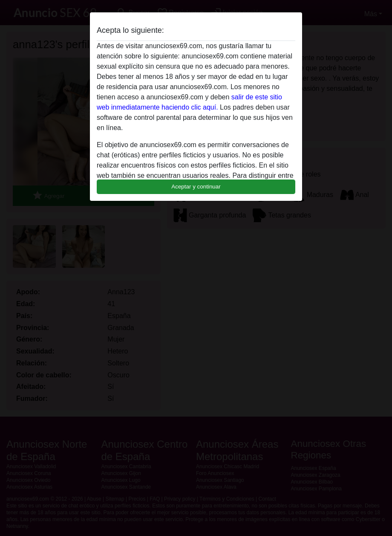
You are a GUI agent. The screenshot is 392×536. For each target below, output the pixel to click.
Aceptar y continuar (196, 187)
